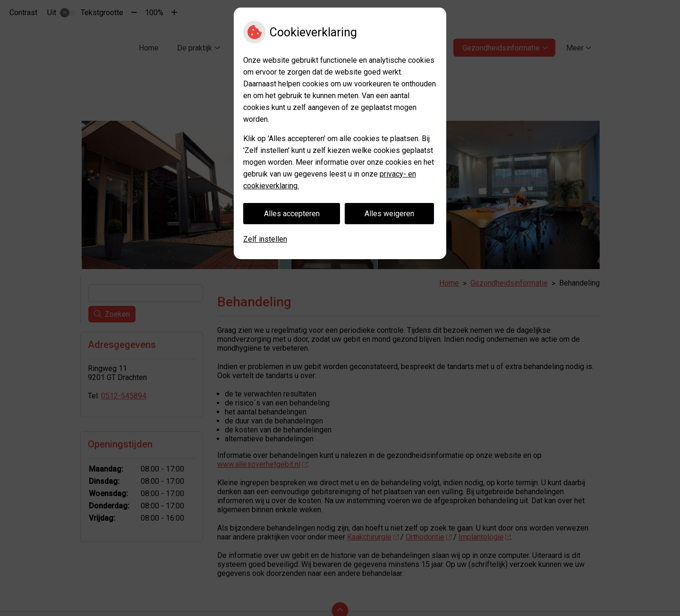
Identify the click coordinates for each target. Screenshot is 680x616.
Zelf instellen (265, 239)
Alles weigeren (389, 214)
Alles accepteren (292, 214)
